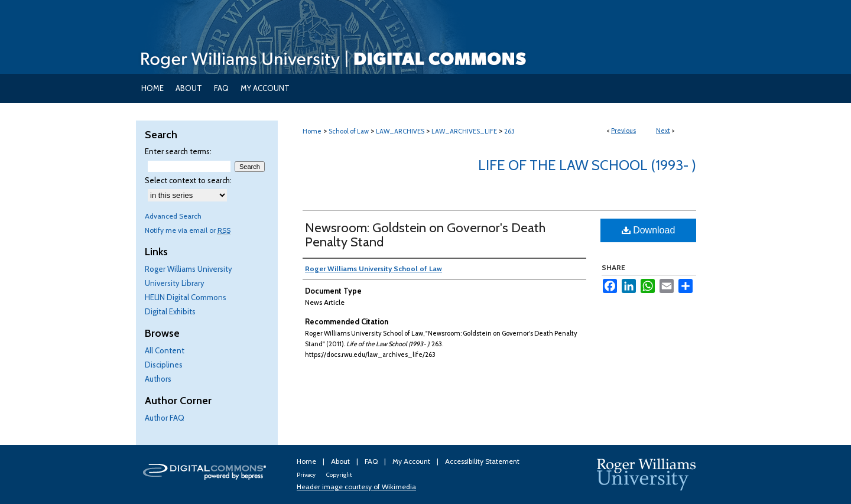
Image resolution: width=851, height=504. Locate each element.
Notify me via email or (188, 230)
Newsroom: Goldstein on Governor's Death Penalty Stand (425, 235)
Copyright (339, 475)
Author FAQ (165, 418)
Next (663, 131)
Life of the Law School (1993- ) (587, 165)
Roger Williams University (189, 269)
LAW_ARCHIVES (400, 131)
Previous (623, 131)
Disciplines (164, 365)
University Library (175, 283)
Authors (158, 379)
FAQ (372, 461)
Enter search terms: (178, 151)
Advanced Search (173, 216)
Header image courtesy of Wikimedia (356, 487)
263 (509, 131)
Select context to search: (188, 180)
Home (312, 131)
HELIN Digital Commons (186, 297)
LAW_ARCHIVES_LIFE (464, 131)
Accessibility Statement (482, 461)
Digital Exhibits (170, 311)
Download (649, 230)
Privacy (307, 475)
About (341, 461)
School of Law (349, 131)
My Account (412, 461)
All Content (165, 350)
